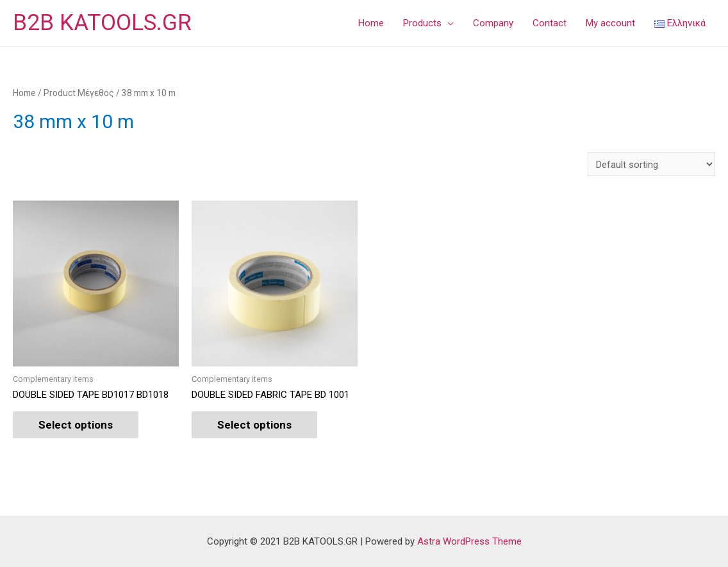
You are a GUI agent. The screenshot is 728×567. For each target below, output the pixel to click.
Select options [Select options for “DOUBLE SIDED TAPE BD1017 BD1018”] (76, 425)
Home (371, 23)
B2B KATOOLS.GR (102, 23)
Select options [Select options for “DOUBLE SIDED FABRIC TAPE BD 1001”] (254, 425)
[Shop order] (651, 164)
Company (493, 23)
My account (610, 23)
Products (422, 23)
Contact (550, 23)
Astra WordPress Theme (469, 541)
